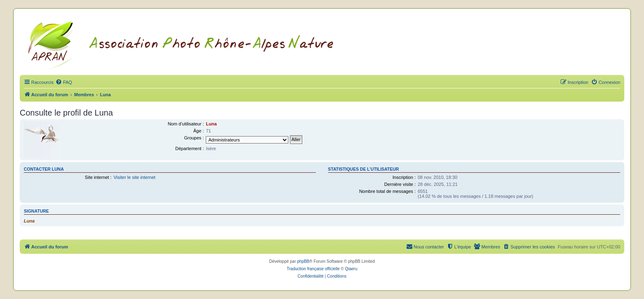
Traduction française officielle (313, 269)
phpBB (303, 261)
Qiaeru (351, 269)
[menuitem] (64, 82)
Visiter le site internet (134, 177)
